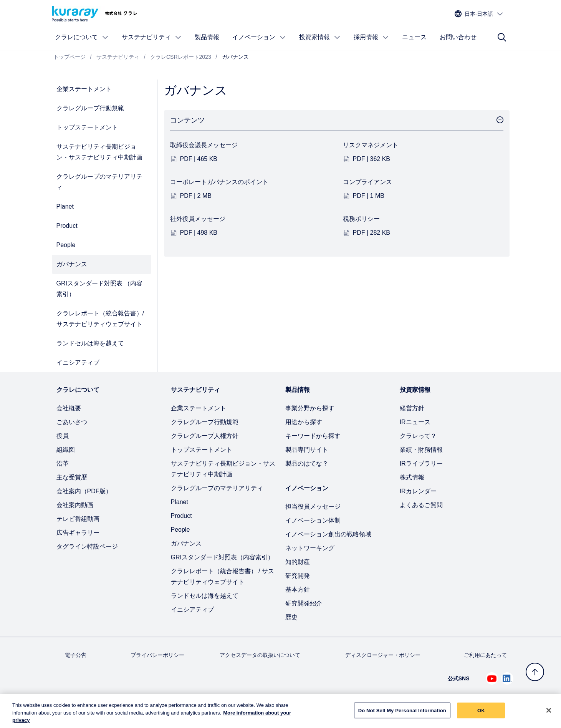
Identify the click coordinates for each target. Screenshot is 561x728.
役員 (63, 436)
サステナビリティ (152, 37)
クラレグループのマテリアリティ (99, 182)
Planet (65, 206)
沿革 (63, 463)
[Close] (549, 715)
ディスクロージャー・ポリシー (383, 655)
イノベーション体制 (313, 520)
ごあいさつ (72, 422)
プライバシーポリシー (157, 655)
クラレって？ (418, 436)
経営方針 (412, 408)
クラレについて (82, 37)
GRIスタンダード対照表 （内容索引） (100, 289)
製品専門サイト (307, 450)
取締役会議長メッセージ (204, 145)
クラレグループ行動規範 (90, 108)
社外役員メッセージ (198, 219)
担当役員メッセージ (313, 507)
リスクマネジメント (371, 145)
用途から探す (304, 422)
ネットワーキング (310, 548)
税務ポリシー (361, 219)
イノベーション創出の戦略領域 (328, 534)
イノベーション (259, 37)
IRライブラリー (421, 463)
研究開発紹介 (304, 603)
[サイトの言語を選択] (479, 14)
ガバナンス (72, 264)
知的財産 (298, 562)
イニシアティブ (78, 362)
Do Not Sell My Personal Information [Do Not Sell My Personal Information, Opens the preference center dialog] (402, 715)
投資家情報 (320, 37)
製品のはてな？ (307, 463)
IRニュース (415, 422)
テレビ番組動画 (78, 519)
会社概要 (69, 408)
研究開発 (298, 576)
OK (481, 715)
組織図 (66, 450)
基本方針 (298, 590)
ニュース (414, 37)
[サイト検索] (502, 37)
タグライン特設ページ (87, 546)
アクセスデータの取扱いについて (260, 655)
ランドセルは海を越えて (90, 343)
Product (67, 226)
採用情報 (371, 37)
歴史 (291, 617)
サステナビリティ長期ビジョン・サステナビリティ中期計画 (99, 152)
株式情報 (412, 477)
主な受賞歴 (72, 477)
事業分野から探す (310, 408)
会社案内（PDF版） (84, 491)
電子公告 (76, 655)
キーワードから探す (313, 436)
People (66, 245)
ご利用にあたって (485, 655)
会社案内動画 (75, 505)
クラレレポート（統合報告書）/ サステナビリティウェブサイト (100, 319)
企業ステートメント (84, 89)
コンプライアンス (367, 182)
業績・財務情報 (421, 450)
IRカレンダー (418, 491)
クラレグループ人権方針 (205, 436)
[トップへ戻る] (535, 672)
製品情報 (207, 37)
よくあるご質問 (421, 505)
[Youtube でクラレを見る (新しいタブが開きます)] (492, 678)
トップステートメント (87, 127)
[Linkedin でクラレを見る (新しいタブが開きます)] (507, 678)
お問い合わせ (458, 37)
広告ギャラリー (78, 533)
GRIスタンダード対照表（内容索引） (222, 557)
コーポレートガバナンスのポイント (219, 182)
